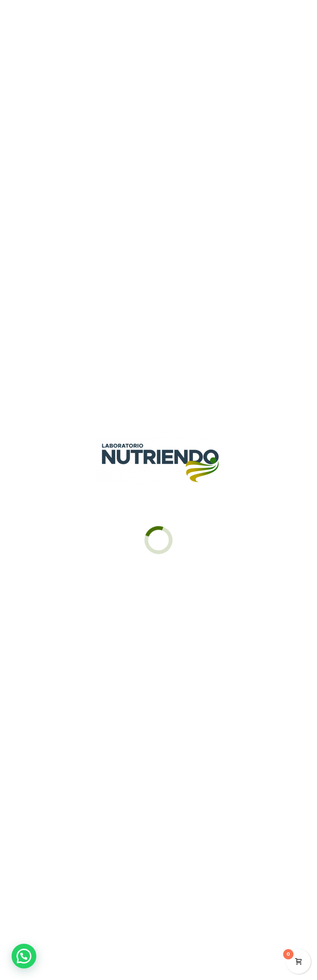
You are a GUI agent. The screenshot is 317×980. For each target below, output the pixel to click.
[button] (24, 956)
